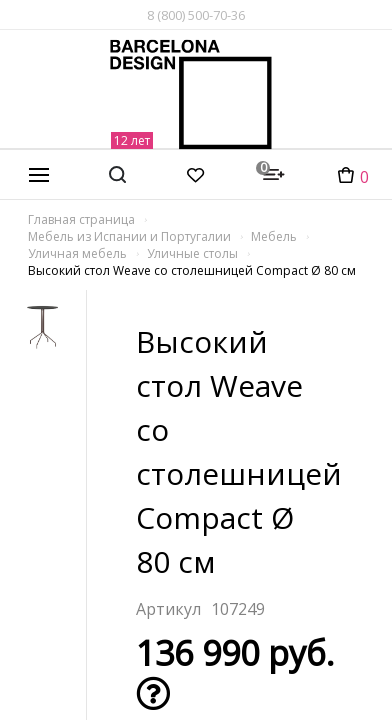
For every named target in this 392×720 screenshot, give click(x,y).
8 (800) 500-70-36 (196, 15)
